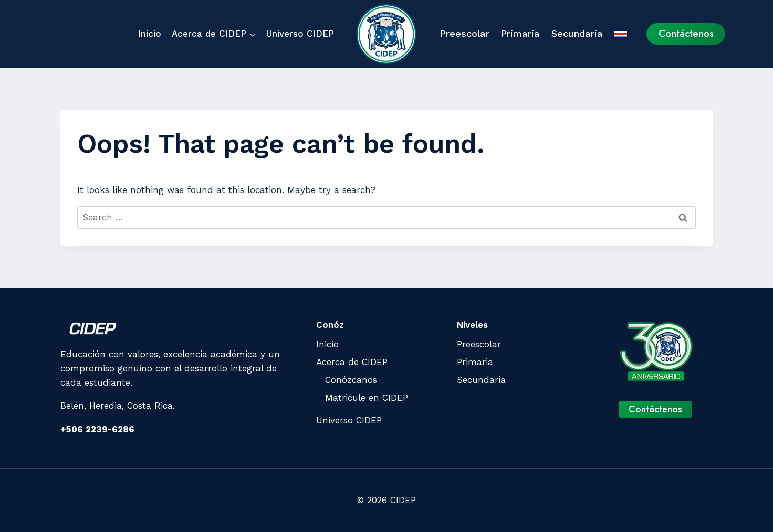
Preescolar (464, 33)
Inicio (150, 34)
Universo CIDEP (300, 34)
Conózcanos (351, 380)
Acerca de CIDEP (352, 362)
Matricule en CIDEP (367, 398)
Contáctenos (686, 33)
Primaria (520, 33)
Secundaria (577, 33)
